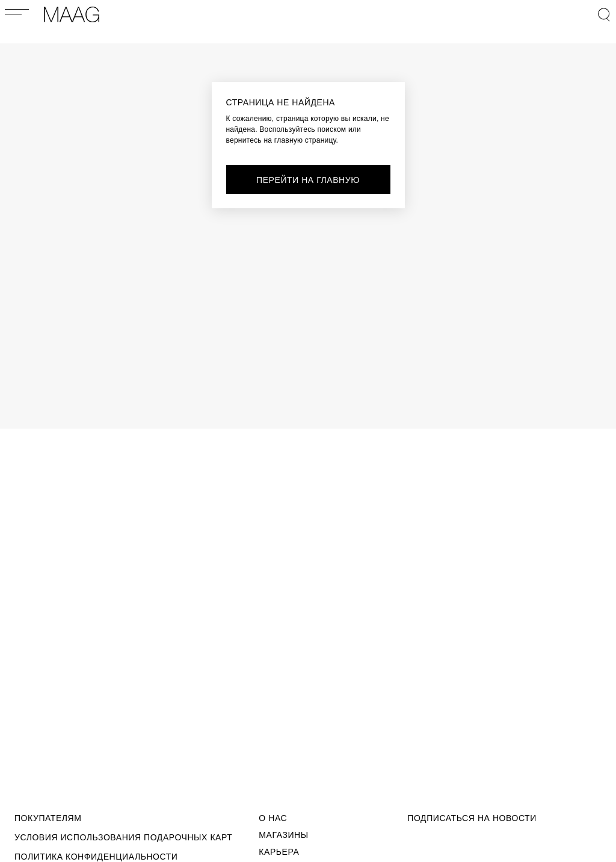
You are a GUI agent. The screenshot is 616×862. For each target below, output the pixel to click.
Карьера (279, 852)
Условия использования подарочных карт (123, 837)
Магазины (283, 835)
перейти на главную (308, 180)
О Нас (273, 818)
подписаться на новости (472, 818)
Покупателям (48, 818)
